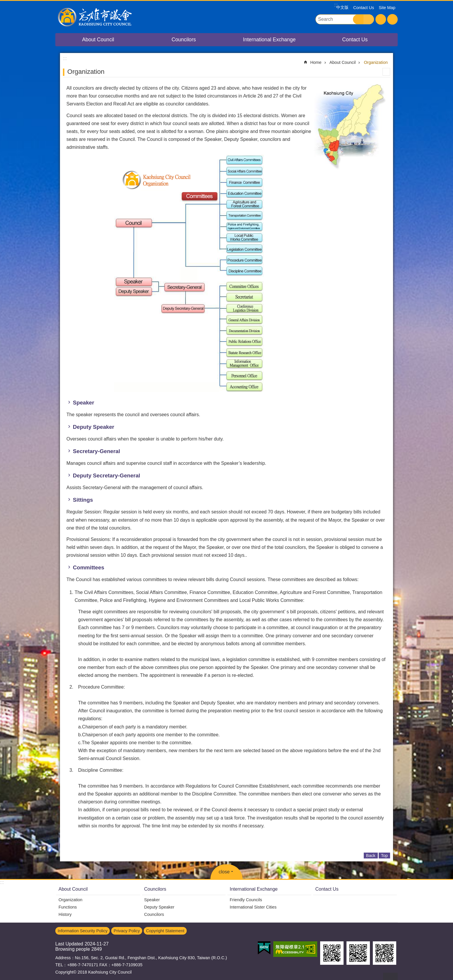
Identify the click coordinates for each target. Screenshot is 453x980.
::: (2, 882)
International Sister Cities (253, 907)
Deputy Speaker (159, 907)
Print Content (386, 72)
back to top (390, 976)
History (65, 914)
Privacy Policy (127, 931)
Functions (68, 907)
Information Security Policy (83, 931)
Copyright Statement (165, 931)
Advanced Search (369, 19)
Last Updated (69, 944)
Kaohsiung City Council (107, 17)
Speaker (152, 900)
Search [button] (358, 19)
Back (371, 856)
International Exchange (269, 40)
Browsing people (73, 949)
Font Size (381, 19)
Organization (376, 62)
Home (316, 62)
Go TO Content (3, 3)
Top (384, 856)
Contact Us (364, 8)
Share (392, 19)
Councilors (184, 40)
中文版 (342, 7)
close (224, 872)
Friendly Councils (246, 900)
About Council (98, 40)
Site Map (387, 8)
